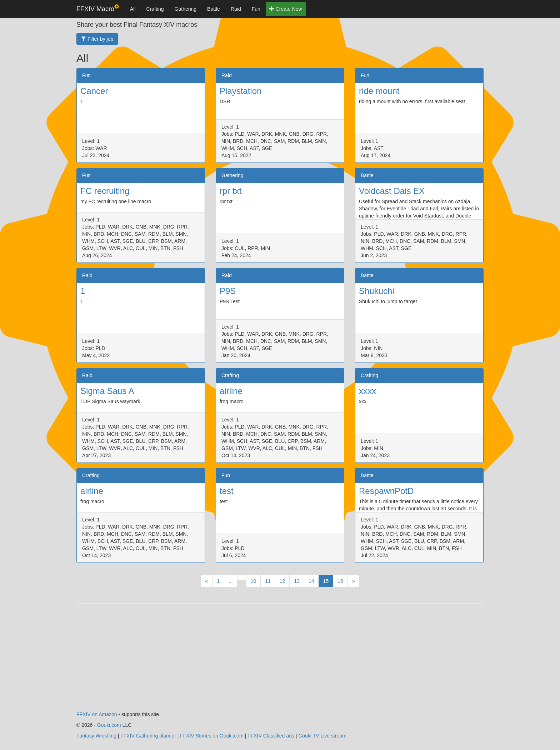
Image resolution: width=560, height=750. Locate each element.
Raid (236, 9)
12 (282, 581)
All (133, 9)
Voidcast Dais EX (392, 191)
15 (326, 581)
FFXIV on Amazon (97, 714)
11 (268, 581)
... (231, 581)
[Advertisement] (280, 661)
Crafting (155, 9)
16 (340, 581)
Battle (214, 9)
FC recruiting (105, 191)
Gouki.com (109, 725)
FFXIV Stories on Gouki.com (212, 736)
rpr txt (231, 191)
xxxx (367, 391)
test (227, 491)
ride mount (379, 91)
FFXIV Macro (98, 8)
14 (311, 581)
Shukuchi (377, 291)
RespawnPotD (386, 491)
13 (297, 581)
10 (254, 581)
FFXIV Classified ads (271, 736)
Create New (286, 9)
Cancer (94, 91)
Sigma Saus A (107, 391)
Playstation (241, 91)
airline (231, 391)
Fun (256, 9)
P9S (228, 291)
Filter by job (97, 39)
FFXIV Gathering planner (148, 736)
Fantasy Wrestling (96, 736)
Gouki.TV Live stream (322, 736)
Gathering (186, 9)
